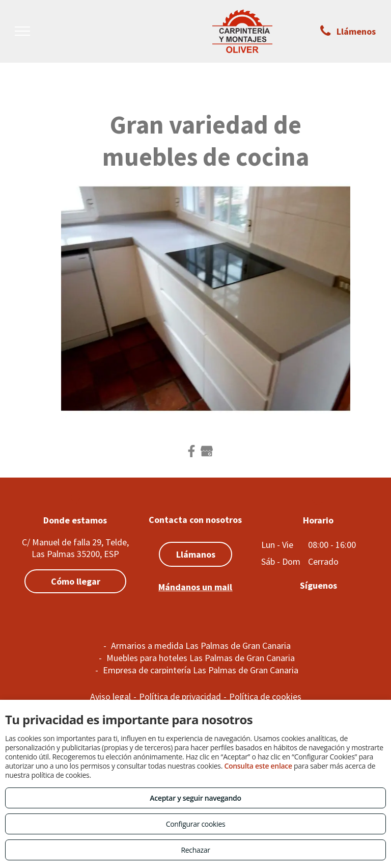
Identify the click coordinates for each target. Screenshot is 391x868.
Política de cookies (265, 696)
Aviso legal (110, 696)
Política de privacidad (180, 696)
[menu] (22, 31)
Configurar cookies (196, 824)
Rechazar (195, 850)
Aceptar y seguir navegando (195, 798)
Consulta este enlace (258, 766)
